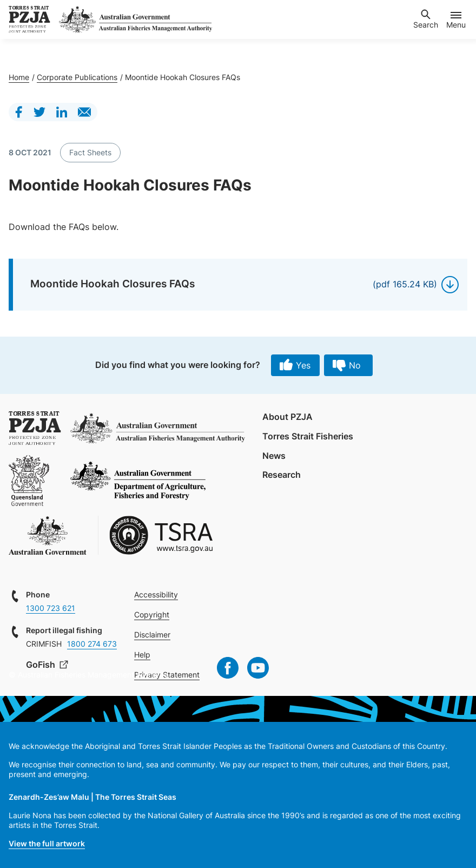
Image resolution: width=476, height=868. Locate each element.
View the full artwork (47, 843)
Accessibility (156, 594)
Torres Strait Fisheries (308, 436)
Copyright (152, 614)
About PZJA (287, 417)
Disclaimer (152, 634)
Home (19, 77)
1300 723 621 (51, 608)
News (274, 456)
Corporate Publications (77, 77)
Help (142, 655)
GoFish (42, 665)
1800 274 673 (92, 644)
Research (282, 475)
